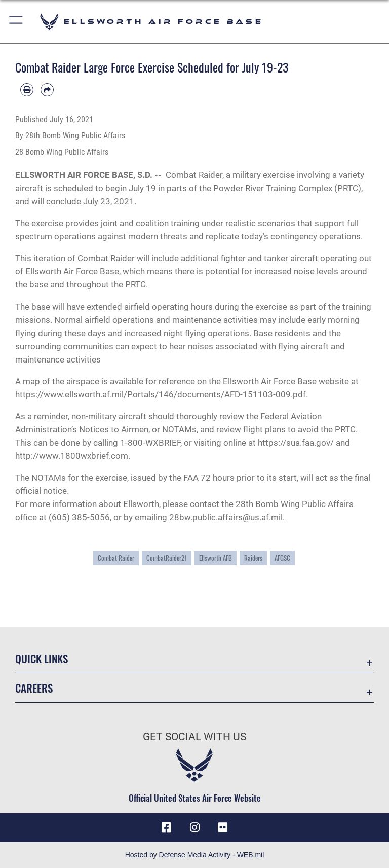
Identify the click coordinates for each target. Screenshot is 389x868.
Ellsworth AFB (216, 558)
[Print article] (27, 90)
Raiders (253, 558)
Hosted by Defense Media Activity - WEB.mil (195, 855)
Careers (34, 688)
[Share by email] (47, 90)
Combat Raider (116, 558)
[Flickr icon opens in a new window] (223, 827)
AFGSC (282, 558)
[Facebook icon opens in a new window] (166, 827)
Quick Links (42, 658)
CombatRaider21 (167, 558)
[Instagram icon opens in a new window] (194, 827)
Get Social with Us (194, 737)
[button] (16, 22)
